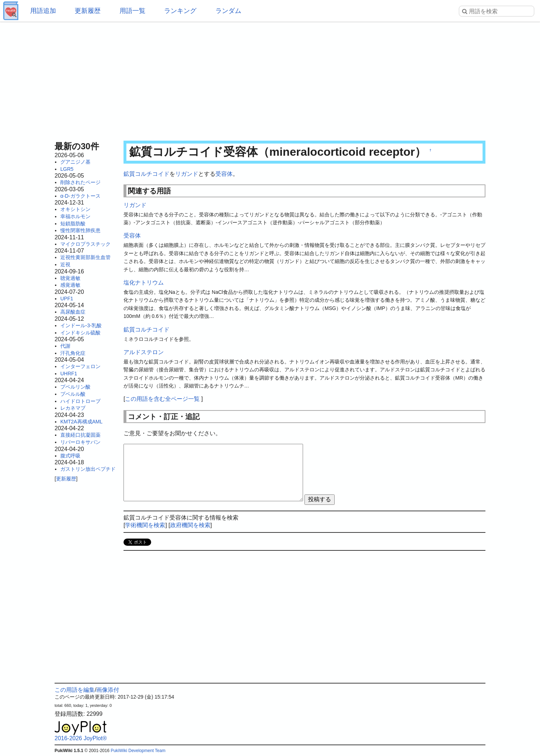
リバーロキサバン (80, 442)
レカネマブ (73, 408)
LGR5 (67, 169)
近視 (65, 264)
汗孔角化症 (73, 353)
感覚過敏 (70, 285)
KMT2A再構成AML (81, 422)
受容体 (224, 174)
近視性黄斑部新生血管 (85, 257)
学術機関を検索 (145, 525)
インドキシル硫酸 (80, 333)
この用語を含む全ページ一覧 (162, 399)
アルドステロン (144, 352)
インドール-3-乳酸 (81, 325)
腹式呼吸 (70, 456)
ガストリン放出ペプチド (88, 469)
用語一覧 (132, 11)
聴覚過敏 (70, 278)
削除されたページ (80, 182)
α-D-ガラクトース (80, 196)
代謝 (65, 346)
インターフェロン (80, 366)
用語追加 (43, 11)
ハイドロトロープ (80, 401)
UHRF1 (69, 374)
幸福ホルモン (75, 216)
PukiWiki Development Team (138, 751)
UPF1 (67, 299)
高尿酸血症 (73, 312)
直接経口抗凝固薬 (80, 435)
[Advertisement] (270, 79)
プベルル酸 (73, 394)
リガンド (187, 174)
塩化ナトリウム (144, 283)
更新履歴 (88, 11)
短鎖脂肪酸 (73, 224)
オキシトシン (75, 209)
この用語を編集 (75, 690)
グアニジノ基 (75, 162)
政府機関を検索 (190, 525)
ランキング (180, 11)
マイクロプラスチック (85, 244)
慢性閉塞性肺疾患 (80, 230)
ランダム (228, 11)
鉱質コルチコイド (146, 174)
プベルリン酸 (75, 387)
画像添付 (108, 690)
